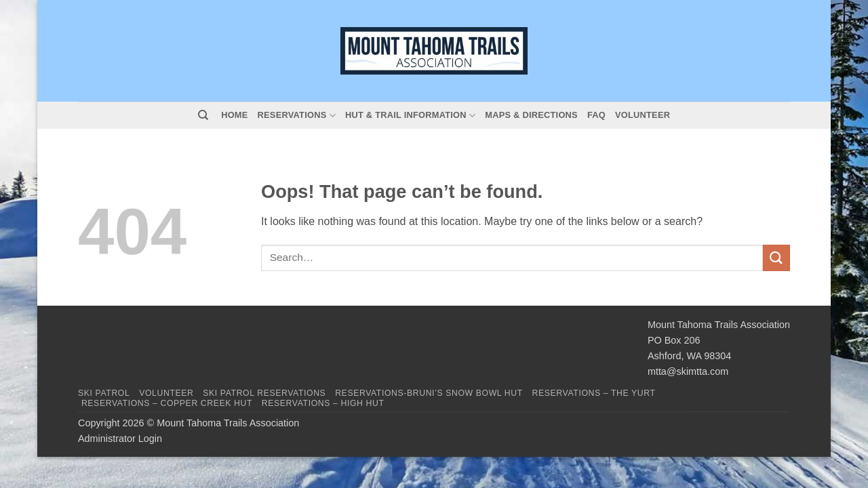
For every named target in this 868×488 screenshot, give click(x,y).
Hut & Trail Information (410, 116)
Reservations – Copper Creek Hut (167, 403)
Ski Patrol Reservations (264, 393)
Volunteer (643, 115)
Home (234, 115)
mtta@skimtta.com (688, 371)
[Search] (203, 115)
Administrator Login (120, 439)
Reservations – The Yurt (594, 393)
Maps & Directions (531, 115)
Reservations (297, 116)
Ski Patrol (104, 393)
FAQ (596, 115)
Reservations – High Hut (323, 403)
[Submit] (776, 258)
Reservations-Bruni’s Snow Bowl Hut (429, 393)
